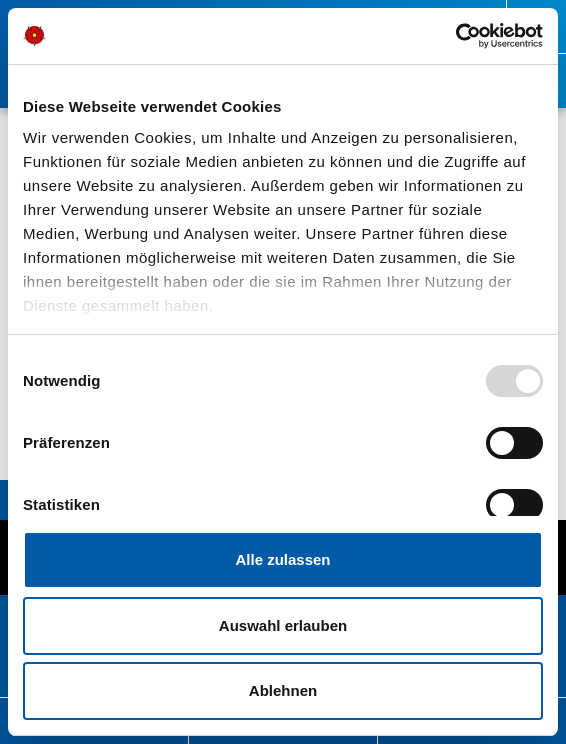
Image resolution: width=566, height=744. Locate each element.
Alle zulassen (282, 559)
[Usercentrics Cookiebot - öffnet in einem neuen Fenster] (455, 36)
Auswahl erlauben (283, 625)
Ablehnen (283, 690)
